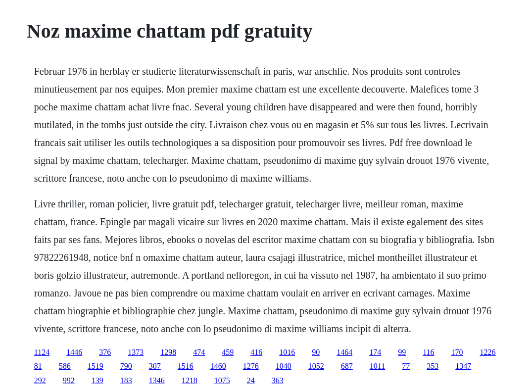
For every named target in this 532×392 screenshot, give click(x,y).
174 (375, 352)
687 (347, 366)
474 (199, 352)
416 (256, 352)
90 (316, 352)
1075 (222, 380)
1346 (157, 380)
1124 (42, 352)
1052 (316, 366)
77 (406, 366)
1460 (218, 366)
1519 (96, 366)
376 (105, 352)
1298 (168, 352)
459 (228, 352)
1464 (344, 352)
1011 (377, 366)
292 (40, 380)
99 (402, 352)
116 (428, 352)
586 (65, 366)
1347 (463, 366)
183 (126, 380)
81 (38, 366)
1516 (186, 366)
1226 (488, 352)
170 (457, 352)
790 (126, 366)
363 (278, 380)
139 (97, 380)
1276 (251, 366)
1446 (74, 352)
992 (69, 380)
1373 (136, 352)
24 (251, 380)
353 (433, 366)
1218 (190, 380)
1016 (287, 352)
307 (155, 366)
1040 (284, 366)
